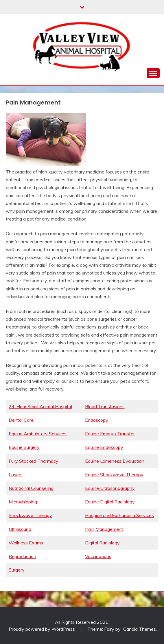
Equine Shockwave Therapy (114, 475)
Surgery (17, 570)
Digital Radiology (102, 543)
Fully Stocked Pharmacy (34, 461)
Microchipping (23, 502)
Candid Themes (140, 629)
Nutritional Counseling (31, 488)
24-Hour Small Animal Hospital (40, 406)
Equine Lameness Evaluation (115, 461)
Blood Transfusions (105, 406)
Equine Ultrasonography (110, 488)
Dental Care (21, 420)
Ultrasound (20, 529)
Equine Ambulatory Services (38, 434)
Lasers (16, 475)
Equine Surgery (24, 447)
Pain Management (104, 529)
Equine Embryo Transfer (110, 434)
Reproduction (22, 556)
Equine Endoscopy (104, 447)
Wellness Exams (26, 543)
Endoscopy (97, 420)
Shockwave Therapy (30, 515)
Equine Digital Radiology (110, 502)
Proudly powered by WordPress (42, 629)
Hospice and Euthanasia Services (119, 515)
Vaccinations (98, 556)
